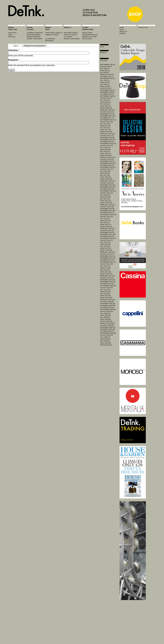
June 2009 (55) (105, 315)
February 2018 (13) (107, 110)
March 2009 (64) (106, 321)
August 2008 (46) (106, 335)
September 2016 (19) (108, 144)
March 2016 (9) (106, 155)
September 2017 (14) (108, 120)
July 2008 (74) (105, 337)
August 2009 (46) (106, 311)
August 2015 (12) (106, 169)
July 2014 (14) (105, 195)
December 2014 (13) (108, 185)
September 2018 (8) (108, 96)
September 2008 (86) (108, 333)
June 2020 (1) (105, 70)
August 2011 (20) (106, 264)
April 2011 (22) (106, 272)
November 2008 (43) (108, 329)
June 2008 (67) (105, 339)
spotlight (12, 33)
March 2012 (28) (106, 250)
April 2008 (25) (106, 343)
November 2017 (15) (108, 116)
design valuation (89, 37)
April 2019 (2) (105, 86)
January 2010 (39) (107, 302)
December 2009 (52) (108, 303)
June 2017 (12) (105, 126)
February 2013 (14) (107, 228)
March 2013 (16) (106, 226)
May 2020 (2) (105, 72)
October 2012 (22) (107, 236)
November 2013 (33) (108, 211)
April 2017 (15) (106, 130)
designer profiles (90, 35)
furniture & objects (54, 33)
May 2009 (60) (105, 317)
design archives (34, 37)
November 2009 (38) (108, 305)
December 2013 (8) (107, 209)
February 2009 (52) (107, 323)
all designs (50, 39)
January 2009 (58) (107, 325)
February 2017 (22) (107, 134)
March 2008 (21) (106, 345)
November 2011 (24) (108, 258)
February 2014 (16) (107, 205)
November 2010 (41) (108, 282)
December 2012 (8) (107, 232)
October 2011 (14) (107, 260)
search (103, 53)
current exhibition (35, 33)
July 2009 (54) (105, 313)
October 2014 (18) (107, 189)
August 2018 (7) (106, 98)
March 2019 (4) (106, 88)
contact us (143, 27)
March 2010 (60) (106, 298)
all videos (68, 37)
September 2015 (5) (108, 167)
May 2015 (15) (105, 175)
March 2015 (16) (106, 179)
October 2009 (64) (107, 307)
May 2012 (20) (105, 246)
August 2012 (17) (106, 240)
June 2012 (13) (105, 244)
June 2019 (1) (105, 82)
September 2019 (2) (108, 78)
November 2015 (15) (108, 163)
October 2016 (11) (107, 142)
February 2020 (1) (107, 74)
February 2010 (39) (107, 300)
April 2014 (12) (106, 201)
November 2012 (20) (108, 234)
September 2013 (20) (108, 215)
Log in (16, 46)
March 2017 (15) (106, 132)
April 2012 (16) (106, 248)
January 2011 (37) (107, 278)
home (122, 27)
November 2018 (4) (107, 92)
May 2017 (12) (105, 128)
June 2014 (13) (105, 197)
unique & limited (52, 35)
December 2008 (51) (108, 327)
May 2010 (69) (105, 294)
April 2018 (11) (106, 106)
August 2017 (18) (106, 122)
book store (87, 33)
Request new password (35, 46)
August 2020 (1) (106, 66)
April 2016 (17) (106, 153)
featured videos (71, 33)
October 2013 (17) (107, 213)
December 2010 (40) (108, 280)
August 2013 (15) (106, 217)
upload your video (72, 39)
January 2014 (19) (107, 207)
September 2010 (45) (108, 286)
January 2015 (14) (107, 183)
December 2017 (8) (107, 114)
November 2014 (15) (108, 187)
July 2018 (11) (105, 100)
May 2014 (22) (105, 199)
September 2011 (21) (108, 262)
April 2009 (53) (106, 319)
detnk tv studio (70, 35)
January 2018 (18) (107, 112)
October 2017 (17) (107, 118)
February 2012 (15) (107, 252)
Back (102, 47)
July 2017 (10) (105, 124)
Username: (14, 50)
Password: (14, 60)
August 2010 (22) (106, 288)
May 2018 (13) (105, 104)
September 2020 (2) (108, 65)
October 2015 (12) (107, 165)
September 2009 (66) (108, 309)
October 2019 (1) (107, 76)
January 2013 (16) (107, 230)
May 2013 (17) (105, 223)
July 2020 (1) (105, 68)
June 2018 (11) (105, 102)
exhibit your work (34, 39)
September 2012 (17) (108, 238)
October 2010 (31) (107, 284)
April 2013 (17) (106, 224)
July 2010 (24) (105, 290)
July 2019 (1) (105, 80)
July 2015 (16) (105, 171)
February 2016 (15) (107, 157)
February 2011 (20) (107, 276)
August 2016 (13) (106, 145)
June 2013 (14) (105, 221)
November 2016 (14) (108, 140)
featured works (34, 35)
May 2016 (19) (105, 151)
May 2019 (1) (105, 84)
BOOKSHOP (50, 41)
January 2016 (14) (107, 159)
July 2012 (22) (105, 242)
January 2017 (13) (107, 136)
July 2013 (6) (105, 219)
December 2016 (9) (107, 138)
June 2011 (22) (105, 268)
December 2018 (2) (107, 90)
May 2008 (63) (105, 341)
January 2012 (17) (107, 254)
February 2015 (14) (107, 181)
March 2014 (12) (106, 203)
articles (12, 37)
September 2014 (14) (108, 191)
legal (122, 29)
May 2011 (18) (105, 270)
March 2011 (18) (106, 274)
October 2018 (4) (107, 94)
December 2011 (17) (108, 256)
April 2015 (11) (106, 177)
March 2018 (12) (106, 108)
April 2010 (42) (106, 296)
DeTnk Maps (87, 39)
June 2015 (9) (105, 173)
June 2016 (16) (105, 149)
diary (10, 35)
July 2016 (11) (105, 147)
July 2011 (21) (105, 266)
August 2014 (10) (106, 193)
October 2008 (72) (107, 331)
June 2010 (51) (105, 292)
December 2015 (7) (107, 161)
